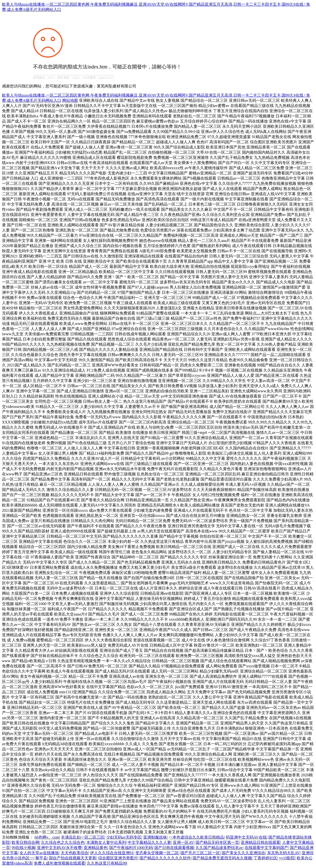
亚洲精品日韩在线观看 (260, 842)
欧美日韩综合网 (25, 842)
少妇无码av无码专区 (124, 837)
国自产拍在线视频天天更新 (73, 858)
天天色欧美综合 (75, 853)
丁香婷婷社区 (265, 858)
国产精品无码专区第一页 (217, 842)
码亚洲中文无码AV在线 (246, 837)
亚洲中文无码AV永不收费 (59, 848)
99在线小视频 (23, 848)
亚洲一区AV (183, 842)
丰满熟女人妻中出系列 (106, 842)
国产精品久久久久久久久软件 (165, 858)
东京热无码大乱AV (284, 853)
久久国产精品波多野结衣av (219, 848)
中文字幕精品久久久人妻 (149, 842)
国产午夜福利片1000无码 (131, 848)
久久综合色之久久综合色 (63, 842)
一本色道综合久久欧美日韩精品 (196, 837)
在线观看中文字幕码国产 (266, 848)
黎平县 (41, 858)
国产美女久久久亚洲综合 (243, 853)
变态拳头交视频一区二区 (157, 853)
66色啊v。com (47, 837)
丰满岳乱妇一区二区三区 (83, 837)
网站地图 (70, 100)
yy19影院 (287, 858)
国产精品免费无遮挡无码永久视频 (222, 858)
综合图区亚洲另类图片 (118, 858)
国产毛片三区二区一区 (200, 853)
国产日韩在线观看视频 (174, 848)
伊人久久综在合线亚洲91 (112, 853)
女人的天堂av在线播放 (39, 853)
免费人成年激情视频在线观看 (59, 863)
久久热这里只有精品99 (107, 863)
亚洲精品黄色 (96, 848)
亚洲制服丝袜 (155, 837)
